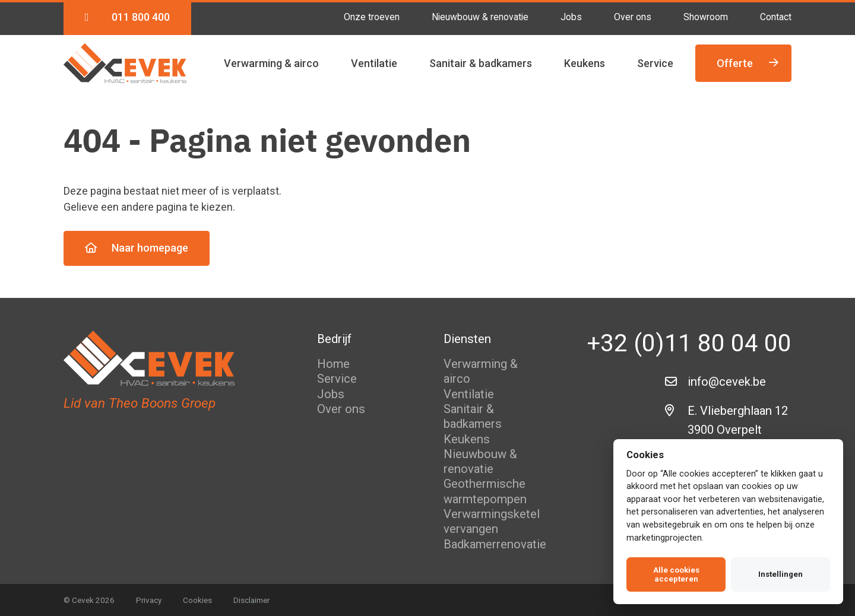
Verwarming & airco (271, 63)
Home (333, 364)
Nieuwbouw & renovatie (480, 17)
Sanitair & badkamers (481, 63)
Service (655, 63)
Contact (776, 17)
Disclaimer (251, 600)
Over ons (633, 17)
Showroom (706, 17)
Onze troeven (372, 17)
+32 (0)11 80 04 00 (689, 343)
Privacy (149, 600)
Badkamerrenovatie (495, 544)
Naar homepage (137, 248)
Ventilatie (374, 63)
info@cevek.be (727, 382)
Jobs (571, 17)
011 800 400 (127, 17)
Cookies (197, 600)
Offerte (748, 63)
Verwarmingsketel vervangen (492, 521)
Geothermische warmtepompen (485, 491)
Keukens (585, 63)
